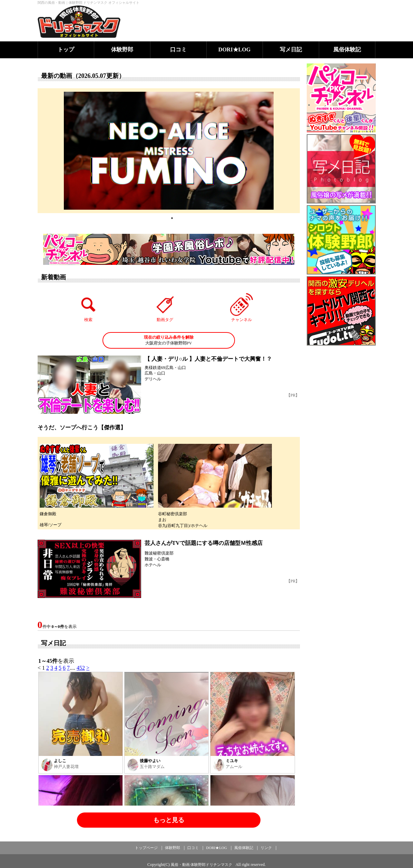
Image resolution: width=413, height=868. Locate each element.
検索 (88, 308)
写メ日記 (291, 49)
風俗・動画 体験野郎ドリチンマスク (202, 865)
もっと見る (169, 820)
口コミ (178, 49)
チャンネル (242, 308)
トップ (66, 49)
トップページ (146, 848)
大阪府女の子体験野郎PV (169, 340)
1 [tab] (172, 218)
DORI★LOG (234, 49)
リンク (266, 848)
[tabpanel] (169, 151)
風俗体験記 (347, 49)
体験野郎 (122, 49)
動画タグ (165, 308)
